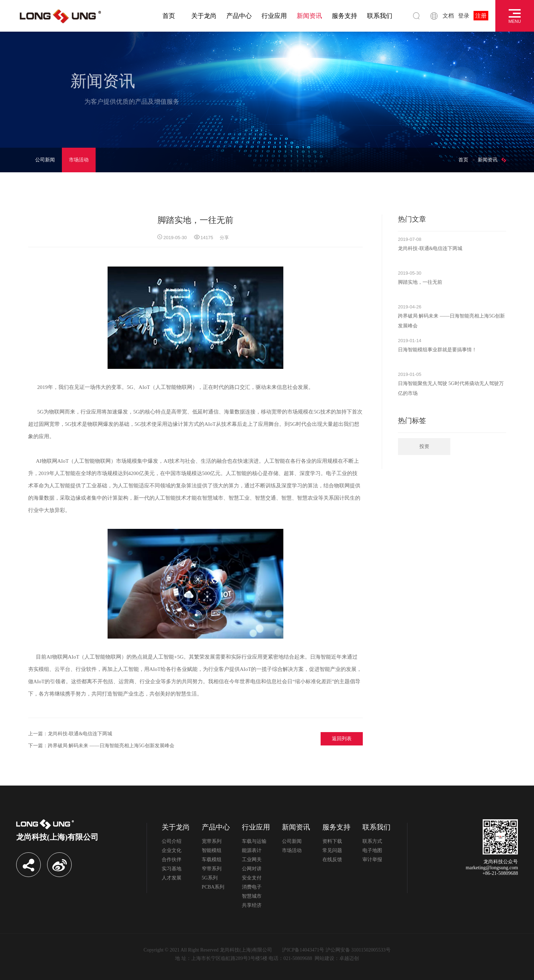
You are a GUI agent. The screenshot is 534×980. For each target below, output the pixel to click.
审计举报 (372, 860)
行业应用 (274, 16)
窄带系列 (212, 869)
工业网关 (252, 860)
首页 (169, 16)
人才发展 (172, 878)
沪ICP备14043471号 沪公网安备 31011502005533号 (336, 950)
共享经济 (252, 905)
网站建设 (324, 958)
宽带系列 (212, 841)
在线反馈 (332, 860)
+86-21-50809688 (500, 873)
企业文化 (172, 850)
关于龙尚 (204, 16)
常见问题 (332, 850)
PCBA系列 (213, 887)
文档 (448, 16)
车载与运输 (254, 841)
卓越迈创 (349, 958)
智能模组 (212, 850)
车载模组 (212, 860)
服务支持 (345, 16)
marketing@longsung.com (492, 868)
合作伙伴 (172, 860)
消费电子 (252, 887)
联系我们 (380, 16)
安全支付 (252, 878)
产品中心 (239, 16)
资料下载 (332, 841)
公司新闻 (45, 160)
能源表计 (252, 850)
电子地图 (372, 850)
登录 (464, 16)
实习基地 (172, 869)
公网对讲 (252, 869)
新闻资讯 (309, 16)
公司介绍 (172, 841)
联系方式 (372, 841)
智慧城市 (252, 896)
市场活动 (79, 160)
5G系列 (210, 878)
